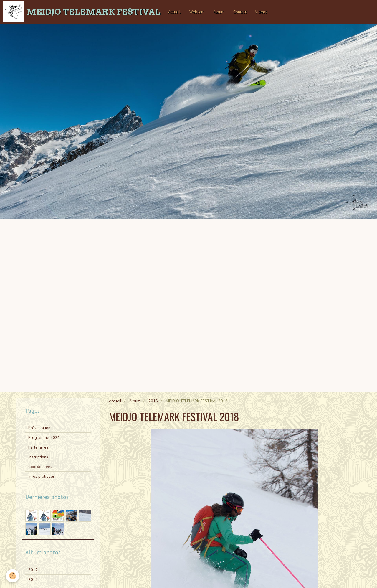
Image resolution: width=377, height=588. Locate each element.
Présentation (39, 428)
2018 (153, 401)
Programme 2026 (44, 437)
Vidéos (261, 12)
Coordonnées (40, 467)
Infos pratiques (42, 476)
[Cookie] (13, 576)
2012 (33, 570)
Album (219, 12)
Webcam (197, 12)
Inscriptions (38, 457)
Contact (240, 12)
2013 (33, 579)
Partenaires (38, 447)
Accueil (174, 12)
